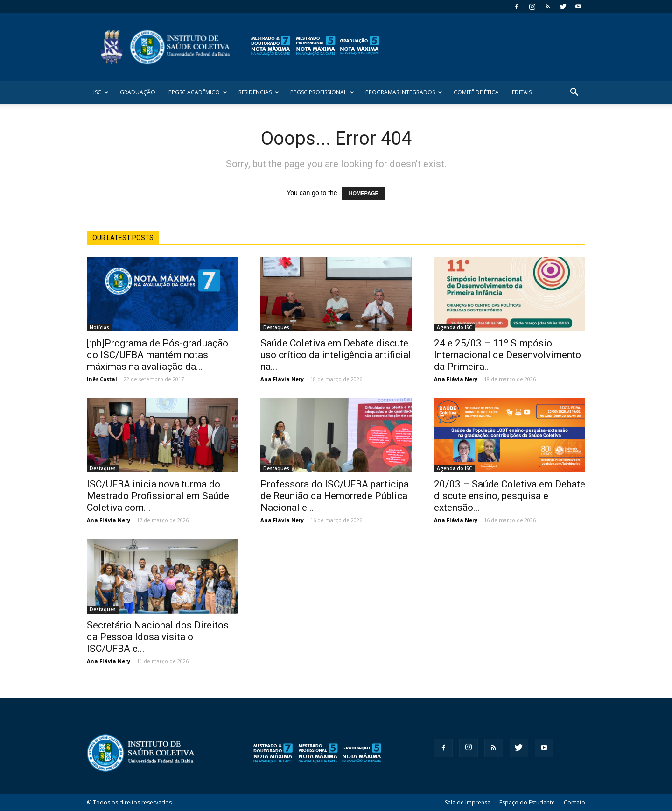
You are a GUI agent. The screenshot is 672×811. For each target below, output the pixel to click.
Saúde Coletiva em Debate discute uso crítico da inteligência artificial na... (336, 355)
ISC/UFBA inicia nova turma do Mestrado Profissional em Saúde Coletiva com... (158, 496)
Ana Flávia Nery (282, 379)
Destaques (276, 327)
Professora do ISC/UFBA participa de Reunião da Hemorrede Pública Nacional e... (335, 496)
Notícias (99, 327)
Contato (574, 802)
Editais (522, 92)
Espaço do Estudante (527, 802)
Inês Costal (102, 379)
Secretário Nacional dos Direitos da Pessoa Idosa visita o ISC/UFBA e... (158, 637)
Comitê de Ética (476, 92)
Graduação (138, 92)
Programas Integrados (404, 92)
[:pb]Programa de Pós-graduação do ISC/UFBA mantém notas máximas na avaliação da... (157, 355)
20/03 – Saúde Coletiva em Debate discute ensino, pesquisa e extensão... (510, 496)
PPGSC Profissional (322, 92)
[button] (574, 93)
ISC (101, 92)
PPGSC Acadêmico (198, 92)
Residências (259, 92)
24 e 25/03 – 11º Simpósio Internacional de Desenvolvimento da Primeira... (507, 355)
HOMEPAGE (364, 193)
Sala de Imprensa (468, 802)
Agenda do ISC (454, 327)
